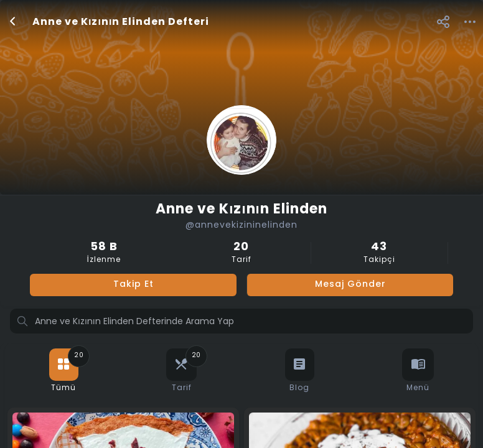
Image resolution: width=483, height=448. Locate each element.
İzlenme (104, 253)
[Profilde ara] (241, 322)
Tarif (241, 253)
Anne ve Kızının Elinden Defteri (121, 22)
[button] (443, 21)
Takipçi (379, 253)
